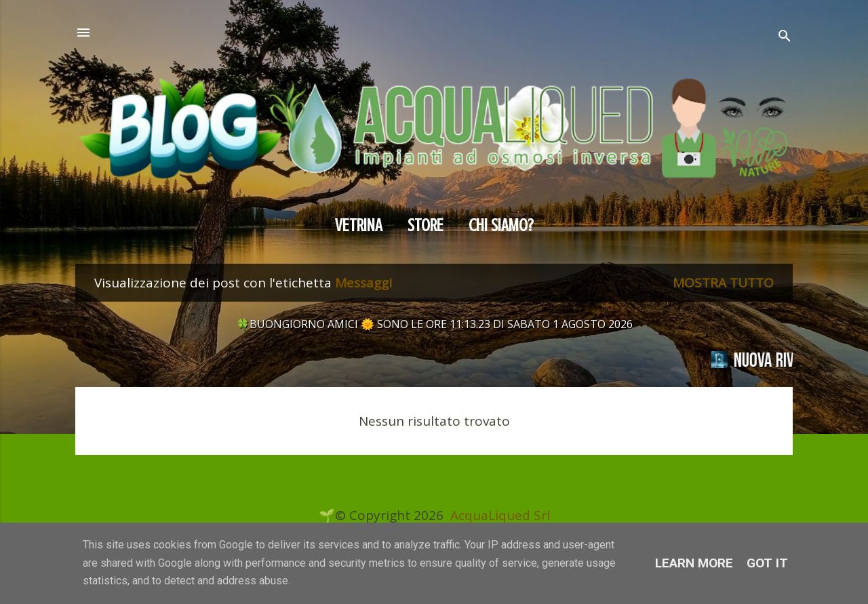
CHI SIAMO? (501, 225)
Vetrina (359, 225)
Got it (767, 563)
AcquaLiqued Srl (500, 515)
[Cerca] (785, 38)
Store (426, 225)
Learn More (694, 563)
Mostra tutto (723, 283)
